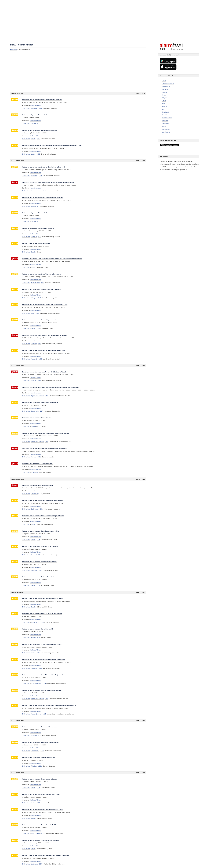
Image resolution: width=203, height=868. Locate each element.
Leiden (164, 104)
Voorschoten (166, 129)
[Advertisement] (78, 71)
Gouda (164, 95)
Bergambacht (166, 86)
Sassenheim (166, 123)
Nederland (14, 50)
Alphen (164, 81)
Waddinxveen (166, 132)
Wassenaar (165, 135)
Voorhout (164, 126)
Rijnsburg (165, 121)
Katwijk (164, 101)
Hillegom (164, 98)
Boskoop (164, 92)
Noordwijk (165, 115)
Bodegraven (165, 89)
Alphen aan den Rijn (168, 84)
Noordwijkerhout (167, 118)
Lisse (163, 109)
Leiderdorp (165, 106)
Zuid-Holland (26, 108)
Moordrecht (165, 112)
